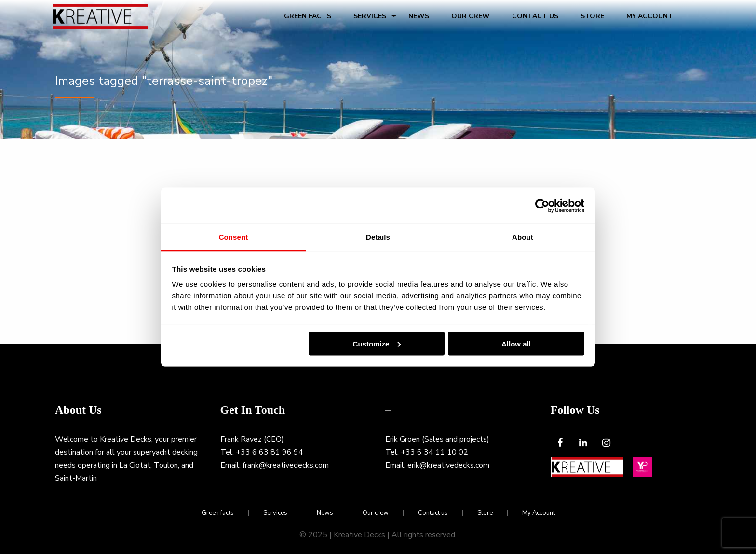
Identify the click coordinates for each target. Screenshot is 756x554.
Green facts (308, 16)
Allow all (516, 343)
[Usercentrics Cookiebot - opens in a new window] (542, 206)
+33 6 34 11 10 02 (434, 452)
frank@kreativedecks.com (286, 465)
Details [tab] (378, 237)
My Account (650, 16)
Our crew (471, 16)
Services (370, 16)
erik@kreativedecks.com (448, 465)
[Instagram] (607, 443)
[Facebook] (560, 443)
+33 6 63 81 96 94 (270, 452)
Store (592, 16)
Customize (377, 343)
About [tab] (523, 237)
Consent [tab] (234, 237)
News (419, 16)
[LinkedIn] (583, 443)
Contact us (535, 16)
